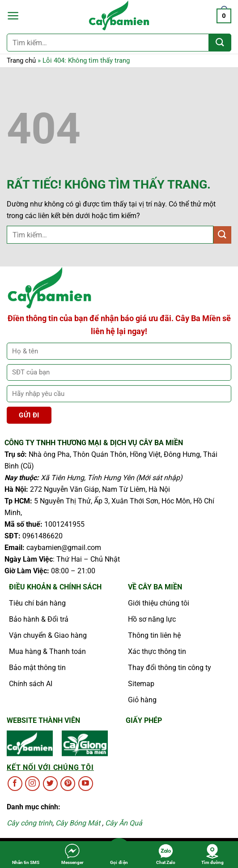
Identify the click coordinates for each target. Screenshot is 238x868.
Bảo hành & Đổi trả (39, 619)
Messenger (72, 854)
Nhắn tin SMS (26, 854)
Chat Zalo (166, 854)
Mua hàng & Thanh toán (47, 651)
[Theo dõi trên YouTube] (86, 784)
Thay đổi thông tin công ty (170, 668)
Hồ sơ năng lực (152, 619)
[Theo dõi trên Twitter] (50, 784)
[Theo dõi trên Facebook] (15, 784)
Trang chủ (21, 60)
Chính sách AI (31, 684)
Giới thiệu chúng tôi (159, 603)
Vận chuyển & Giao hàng (48, 635)
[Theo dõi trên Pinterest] (68, 784)
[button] (13, 16)
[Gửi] (220, 43)
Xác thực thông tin (157, 651)
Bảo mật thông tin (37, 668)
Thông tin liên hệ (154, 635)
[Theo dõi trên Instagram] (32, 784)
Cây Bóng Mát (78, 823)
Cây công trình (30, 823)
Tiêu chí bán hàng (37, 603)
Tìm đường (212, 854)
